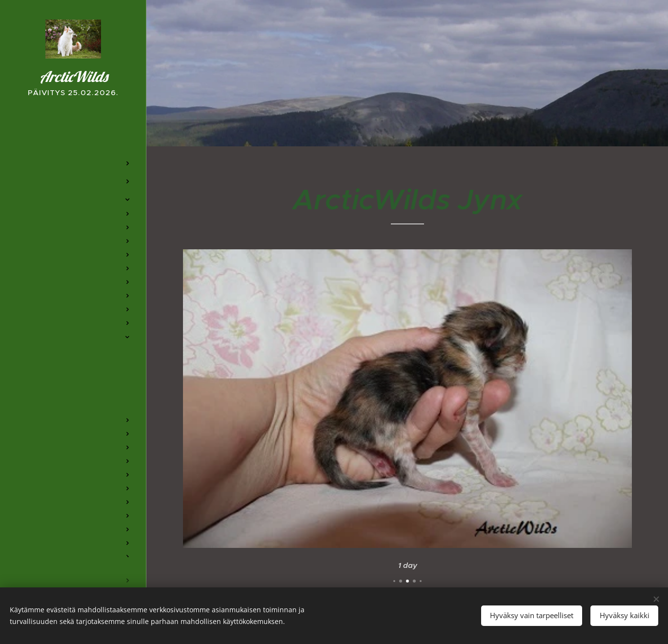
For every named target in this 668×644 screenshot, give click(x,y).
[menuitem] (73, 134)
